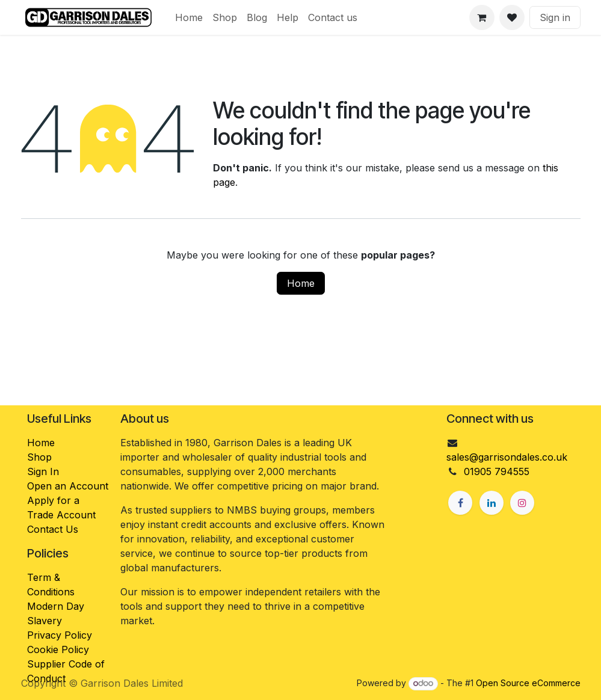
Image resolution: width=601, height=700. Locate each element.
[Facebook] (460, 503)
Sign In (43, 471)
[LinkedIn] (492, 503)
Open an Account (68, 486)
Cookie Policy (58, 649)
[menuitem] (189, 17)
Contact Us (53, 529)
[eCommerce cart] (482, 17)
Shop (39, 457)
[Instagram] (522, 503)
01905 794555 (497, 471)
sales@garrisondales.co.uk (507, 457)
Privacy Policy (60, 635)
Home (301, 283)
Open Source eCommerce (528, 683)
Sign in (555, 17)
